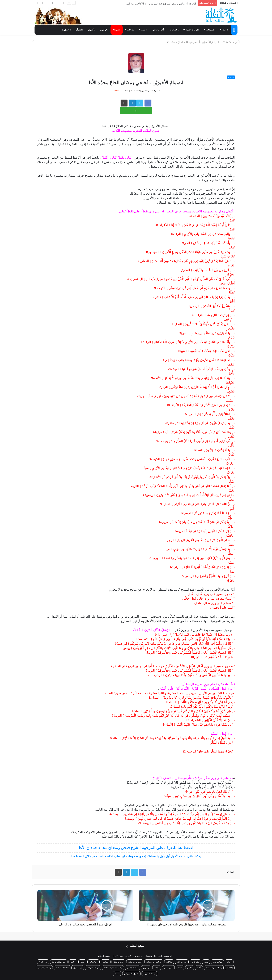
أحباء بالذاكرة (158, 30)
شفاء (117, 974)
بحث (225, 30)
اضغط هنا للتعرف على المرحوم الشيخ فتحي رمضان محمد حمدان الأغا (136, 848)
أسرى (91, 30)
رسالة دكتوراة (149, 974)
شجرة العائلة (104, 956)
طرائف (106, 962)
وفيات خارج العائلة (214, 968)
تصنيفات (211, 30)
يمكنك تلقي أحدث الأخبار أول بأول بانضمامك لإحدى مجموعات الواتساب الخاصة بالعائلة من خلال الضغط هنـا (136, 856)
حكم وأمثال (118, 962)
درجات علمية (192, 30)
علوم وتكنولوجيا (59, 962)
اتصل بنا (66, 30)
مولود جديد (217, 962)
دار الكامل (78, 968)
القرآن (79, 30)
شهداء (117, 30)
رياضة (73, 962)
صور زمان (168, 968)
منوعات (131, 30)
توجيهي (104, 30)
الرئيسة (235, 42)
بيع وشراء (43, 962)
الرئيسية (168, 956)
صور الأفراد (118, 956)
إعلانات (230, 968)
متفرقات (195, 962)
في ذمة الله (182, 962)
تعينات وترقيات (135, 962)
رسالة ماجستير (44, 968)
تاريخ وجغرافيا (93, 968)
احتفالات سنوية (62, 968)
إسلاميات (93, 962)
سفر (206, 962)
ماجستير (139, 956)
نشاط (157, 968)
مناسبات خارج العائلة (113, 968)
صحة (82, 962)
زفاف (229, 962)
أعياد (199, 968)
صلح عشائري (133, 968)
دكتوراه (148, 956)
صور (144, 30)
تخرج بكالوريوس (131, 974)
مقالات (225, 42)
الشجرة (175, 30)
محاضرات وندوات (154, 962)
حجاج (180, 968)
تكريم (190, 968)
